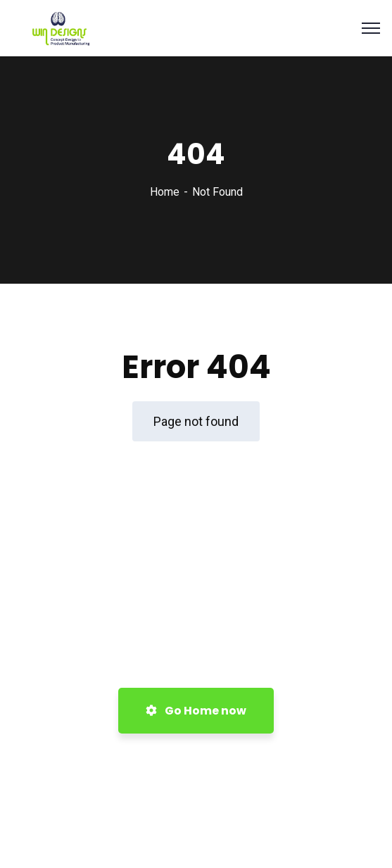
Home (165, 192)
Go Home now (196, 711)
